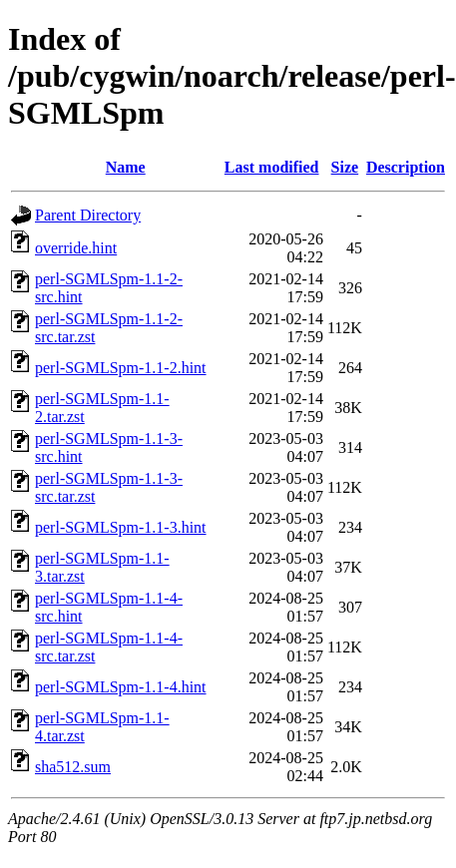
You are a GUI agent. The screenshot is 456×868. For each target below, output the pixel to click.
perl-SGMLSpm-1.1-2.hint (121, 368)
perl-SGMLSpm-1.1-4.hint (121, 687)
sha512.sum (73, 767)
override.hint (76, 248)
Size (345, 167)
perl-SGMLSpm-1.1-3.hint (121, 527)
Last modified (272, 167)
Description (406, 167)
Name (126, 167)
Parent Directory (88, 215)
